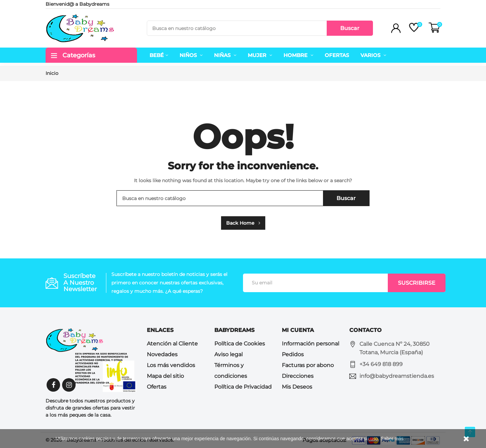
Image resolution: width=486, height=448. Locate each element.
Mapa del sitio (165, 376)
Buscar (350, 28)
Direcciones (298, 376)
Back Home (243, 223)
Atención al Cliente (172, 344)
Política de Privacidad (243, 387)
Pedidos (293, 354)
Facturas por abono (308, 365)
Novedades (162, 354)
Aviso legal (228, 354)
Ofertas (157, 387)
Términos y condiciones (231, 371)
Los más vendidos (171, 365)
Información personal (310, 344)
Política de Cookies (240, 344)
